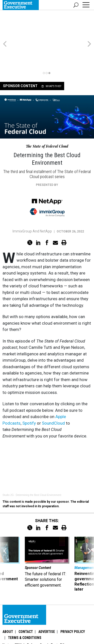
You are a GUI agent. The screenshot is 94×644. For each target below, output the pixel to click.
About (8, 603)
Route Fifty (59, 616)
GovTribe (54, 622)
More (69, 622)
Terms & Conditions (25, 609)
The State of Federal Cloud (47, 117)
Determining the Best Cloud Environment (38, 466)
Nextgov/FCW (12, 616)
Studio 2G (8, 466)
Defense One (36, 616)
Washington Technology (25, 622)
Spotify (29, 394)
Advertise (47, 603)
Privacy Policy (73, 603)
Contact (26, 603)
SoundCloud (53, 394)
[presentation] (5, 536)
